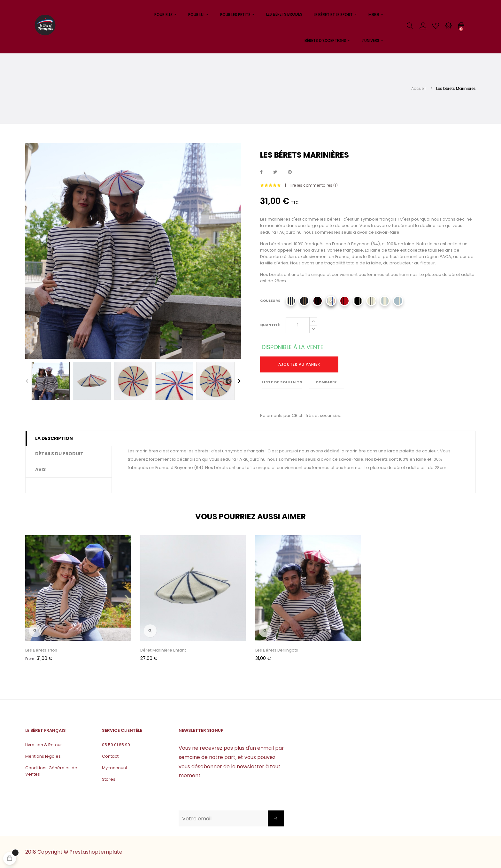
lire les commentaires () (314, 185)
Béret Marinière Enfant (163, 650)
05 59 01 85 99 (116, 745)
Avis (40, 469)
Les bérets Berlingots (277, 650)
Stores (109, 779)
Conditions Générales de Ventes (51, 771)
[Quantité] (298, 325)
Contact (110, 756)
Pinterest (290, 172)
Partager (261, 172)
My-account (115, 768)
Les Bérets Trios (41, 650)
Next (239, 381)
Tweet (275, 172)
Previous (27, 381)
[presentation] (227, 798)
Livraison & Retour (44, 745)
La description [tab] (54, 438)
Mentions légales (43, 756)
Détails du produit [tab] (59, 454)
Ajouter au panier (299, 364)
